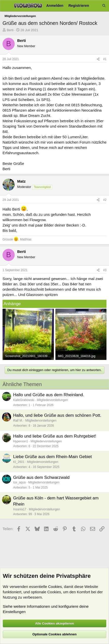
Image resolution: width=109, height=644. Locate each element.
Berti (10, 30)
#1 (105, 59)
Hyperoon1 (21, 441)
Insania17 (20, 509)
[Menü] (6, 6)
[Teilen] (98, 59)
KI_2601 (19, 462)
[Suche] (104, 6)
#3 (105, 270)
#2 (105, 200)
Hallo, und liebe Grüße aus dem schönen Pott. (57, 415)
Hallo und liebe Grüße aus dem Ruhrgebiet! (55, 436)
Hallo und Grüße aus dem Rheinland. (49, 395)
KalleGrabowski (24, 400)
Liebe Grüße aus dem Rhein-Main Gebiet (52, 457)
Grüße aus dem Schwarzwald (41, 477)
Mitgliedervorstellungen (52, 400)
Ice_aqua (19, 482)
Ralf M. (18, 421)
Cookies (55, 587)
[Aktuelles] (96, 6)
